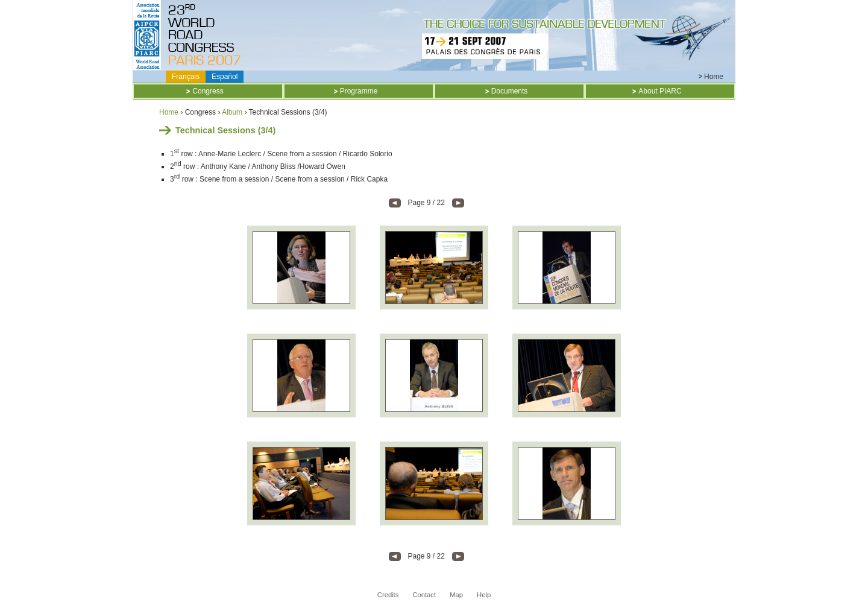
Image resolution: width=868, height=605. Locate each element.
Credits (388, 595)
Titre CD (207, 35)
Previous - (395, 203)
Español (225, 77)
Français (186, 77)
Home (714, 77)
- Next (458, 203)
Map (456, 595)
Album (232, 112)
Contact (424, 595)
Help (484, 595)
